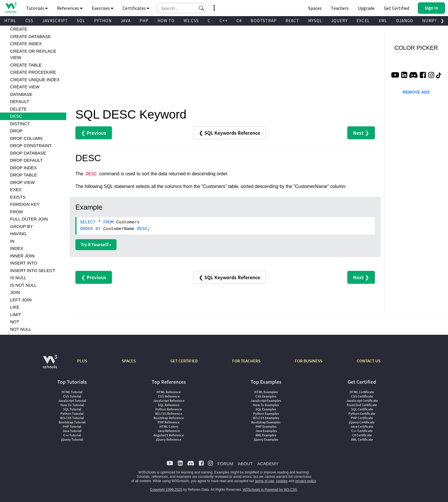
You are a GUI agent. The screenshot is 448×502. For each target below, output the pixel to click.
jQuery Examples (266, 439)
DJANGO (405, 21)
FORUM (225, 464)
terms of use (264, 481)
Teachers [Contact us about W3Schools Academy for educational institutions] (340, 8)
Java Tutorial (72, 431)
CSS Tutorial (72, 396)
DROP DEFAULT (26, 160)
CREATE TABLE (26, 65)
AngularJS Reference (169, 435)
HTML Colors (169, 426)
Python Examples (266, 413)
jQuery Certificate (362, 422)
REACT (292, 21)
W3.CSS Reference (169, 413)
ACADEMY (268, 464)
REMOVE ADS (416, 92)
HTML (10, 21)
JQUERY (339, 21)
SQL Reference (169, 405)
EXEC (16, 190)
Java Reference (169, 431)
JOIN (15, 292)
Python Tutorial (72, 413)
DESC (16, 116)
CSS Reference (169, 396)
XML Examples (266, 435)
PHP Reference (169, 422)
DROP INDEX (23, 168)
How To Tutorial (72, 405)
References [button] (70, 8)
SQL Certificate (362, 409)
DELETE (18, 109)
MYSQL (315, 21)
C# (239, 21)
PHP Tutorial (72, 426)
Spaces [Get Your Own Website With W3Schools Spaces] (315, 8)
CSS (29, 21)
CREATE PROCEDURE (33, 72)
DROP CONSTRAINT (31, 146)
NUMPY (430, 21)
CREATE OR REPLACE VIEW (33, 54)
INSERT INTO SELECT (33, 270)
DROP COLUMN (26, 138)
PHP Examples (266, 426)
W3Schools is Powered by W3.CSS (270, 490)
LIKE (15, 307)
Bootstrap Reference (169, 418)
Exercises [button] (103, 8)
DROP (16, 131)
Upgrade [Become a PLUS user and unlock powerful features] (366, 8)
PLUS (82, 361)
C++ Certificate (362, 431)
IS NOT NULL (23, 285)
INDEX (17, 248)
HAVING (18, 234)
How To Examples (266, 405)
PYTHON (103, 21)
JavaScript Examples (266, 401)
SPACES (129, 361)
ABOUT (245, 464)
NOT (15, 322)
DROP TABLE (23, 175)
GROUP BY (21, 226)
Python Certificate (362, 413)
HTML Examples (266, 392)
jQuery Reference (169, 439)
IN (12, 241)
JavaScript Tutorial (72, 401)
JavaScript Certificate (362, 401)
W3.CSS (191, 21)
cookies (282, 481)
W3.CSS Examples (266, 418)
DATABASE (21, 94)
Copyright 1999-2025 (166, 490)
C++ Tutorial (72, 435)
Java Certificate (362, 426)
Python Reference (169, 409)
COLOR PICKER (416, 48)
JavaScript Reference (169, 401)
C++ (224, 21)
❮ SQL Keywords (229, 133)
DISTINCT (20, 124)
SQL (81, 21)
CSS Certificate (362, 396)
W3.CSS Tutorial (72, 418)
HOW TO (166, 21)
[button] (201, 8)
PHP (144, 21)
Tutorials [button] (37, 8)
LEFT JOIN (21, 300)
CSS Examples (266, 396)
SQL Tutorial (72, 409)
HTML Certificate (362, 392)
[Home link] (11, 8)
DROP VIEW (22, 182)
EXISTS (18, 197)
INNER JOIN (22, 256)
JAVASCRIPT (55, 21)
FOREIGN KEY (25, 204)
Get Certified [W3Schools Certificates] (396, 8)
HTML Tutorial (72, 392)
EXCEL (363, 21)
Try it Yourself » (96, 244)
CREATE (19, 29)
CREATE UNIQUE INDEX (35, 80)
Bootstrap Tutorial (72, 422)
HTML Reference (169, 392)
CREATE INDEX (26, 44)
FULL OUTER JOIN (29, 219)
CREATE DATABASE (30, 36)
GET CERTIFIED (184, 361)
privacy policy (305, 481)
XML (383, 21)
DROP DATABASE (28, 153)
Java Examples (266, 431)
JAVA (126, 21)
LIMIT (16, 314)
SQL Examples (266, 409)
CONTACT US (369, 361)
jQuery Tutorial (72, 439)
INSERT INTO (24, 263)
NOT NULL (21, 329)
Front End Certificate (362, 405)
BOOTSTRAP (264, 21)
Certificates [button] (136, 8)
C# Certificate (362, 435)
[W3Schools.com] (50, 365)
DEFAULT (20, 101)
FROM (16, 212)
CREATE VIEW (25, 87)
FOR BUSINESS (309, 361)
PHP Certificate (362, 418)
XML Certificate (362, 439)
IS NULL (18, 278)
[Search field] (181, 8)
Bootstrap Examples (266, 422)
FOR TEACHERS (246, 361)
